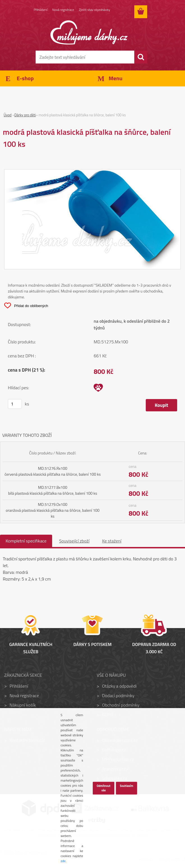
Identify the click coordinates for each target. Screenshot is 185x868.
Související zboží (74, 541)
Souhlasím (126, 786)
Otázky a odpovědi (119, 686)
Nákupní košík (23, 705)
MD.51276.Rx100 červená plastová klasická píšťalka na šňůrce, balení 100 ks (53, 471)
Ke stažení (112, 541)
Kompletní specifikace (26, 541)
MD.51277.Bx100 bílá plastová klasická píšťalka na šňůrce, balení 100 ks (53, 490)
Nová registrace (63, 10)
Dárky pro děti (25, 115)
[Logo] (89, 32)
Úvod (8, 115)
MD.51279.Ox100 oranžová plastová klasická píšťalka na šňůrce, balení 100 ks (53, 510)
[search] (141, 57)
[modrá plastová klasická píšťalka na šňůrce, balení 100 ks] (92, 173)
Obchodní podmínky (121, 705)
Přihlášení (41, 10)
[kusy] (15, 404)
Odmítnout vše (104, 788)
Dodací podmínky (118, 695)
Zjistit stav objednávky (94, 10)
